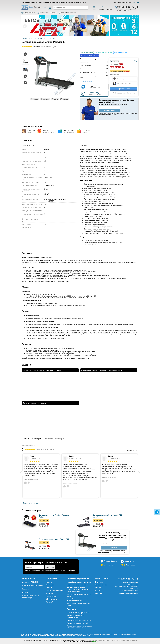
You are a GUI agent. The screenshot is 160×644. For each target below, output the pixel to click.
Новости (49, 582)
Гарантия (46, 2)
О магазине (70, 2)
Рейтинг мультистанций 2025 (77, 623)
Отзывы (52, 2)
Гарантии (86, 358)
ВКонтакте (99, 582)
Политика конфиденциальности (128, 593)
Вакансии (49, 593)
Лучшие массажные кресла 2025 (79, 620)
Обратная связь (51, 599)
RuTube (98, 591)
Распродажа (26, 2)
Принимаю (95, 642)
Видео (56, 99)
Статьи (84, 2)
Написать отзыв (133, 451)
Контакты (77, 2)
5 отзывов (36, 47)
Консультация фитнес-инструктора (31, 597)
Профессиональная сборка (33, 585)
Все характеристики (87, 81)
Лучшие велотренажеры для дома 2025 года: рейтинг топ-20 (79, 627)
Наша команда (61, 2)
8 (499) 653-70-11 (128, 7)
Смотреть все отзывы (31, 503)
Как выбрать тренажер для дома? (79, 582)
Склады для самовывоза (55, 591)
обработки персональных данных (121, 640)
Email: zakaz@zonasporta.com (122, 2)
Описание (46, 99)
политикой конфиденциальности (101, 640)
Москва (136, 2)
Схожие (65, 99)
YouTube (98, 588)
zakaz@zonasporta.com (129, 582)
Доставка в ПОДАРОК (30, 582)
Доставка (39, 2)
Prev (25, 26)
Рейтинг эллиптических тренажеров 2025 (76, 617)
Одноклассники (101, 585)
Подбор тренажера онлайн (77, 585)
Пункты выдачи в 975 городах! (48, 13)
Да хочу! (114, 548)
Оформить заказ (124, 89)
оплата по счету (43, 339)
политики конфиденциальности (128, 113)
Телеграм (98, 593)
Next (106, 26)
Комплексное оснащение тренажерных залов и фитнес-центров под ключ (78, 590)
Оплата (33, 2)
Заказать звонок (110, 111)
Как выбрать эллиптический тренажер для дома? (77, 600)
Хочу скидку (116, 61)
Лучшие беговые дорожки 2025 (78, 613)
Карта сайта (50, 602)
